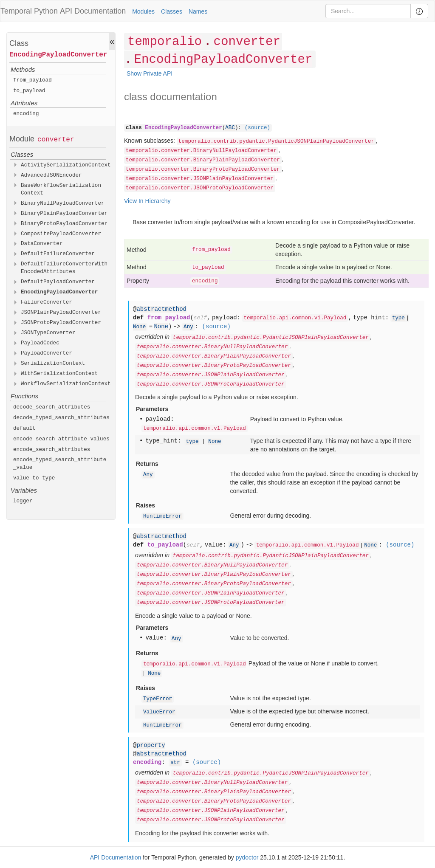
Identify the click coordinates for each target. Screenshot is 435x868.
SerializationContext (53, 364)
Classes (172, 11)
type (398, 318)
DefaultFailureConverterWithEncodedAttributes (64, 268)
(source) (257, 128)
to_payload (29, 91)
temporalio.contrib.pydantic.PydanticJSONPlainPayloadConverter (276, 141)
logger (23, 501)
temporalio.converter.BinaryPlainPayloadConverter (203, 160)
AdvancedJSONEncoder (51, 175)
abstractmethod (161, 309)
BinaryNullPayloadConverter (63, 203)
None (139, 327)
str (175, 763)
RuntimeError (162, 516)
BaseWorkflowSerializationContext (61, 189)
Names (198, 11)
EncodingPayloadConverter (58, 55)
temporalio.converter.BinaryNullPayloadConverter (201, 151)
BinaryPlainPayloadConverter (64, 214)
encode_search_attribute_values (61, 439)
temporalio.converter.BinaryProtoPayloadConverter (203, 169)
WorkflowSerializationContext (66, 384)
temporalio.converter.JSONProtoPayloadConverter (200, 188)
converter (56, 140)
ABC (230, 128)
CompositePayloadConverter (61, 234)
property (151, 745)
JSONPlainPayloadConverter (61, 313)
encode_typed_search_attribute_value (60, 464)
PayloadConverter (47, 353)
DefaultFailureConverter (58, 254)
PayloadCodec (40, 343)
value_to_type (34, 478)
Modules (143, 11)
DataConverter (42, 244)
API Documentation (93, 11)
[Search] (368, 11)
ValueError (159, 712)
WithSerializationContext (59, 374)
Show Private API (150, 73)
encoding (26, 114)
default (24, 428)
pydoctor (247, 857)
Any (188, 327)
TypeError (158, 699)
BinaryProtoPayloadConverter (64, 224)
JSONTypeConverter (48, 333)
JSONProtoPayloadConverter (61, 323)
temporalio (165, 42)
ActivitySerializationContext (66, 165)
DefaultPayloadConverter (58, 282)
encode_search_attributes (52, 450)
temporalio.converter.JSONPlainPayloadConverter (200, 179)
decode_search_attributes (52, 407)
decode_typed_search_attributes (61, 418)
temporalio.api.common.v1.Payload (295, 318)
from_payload (32, 80)
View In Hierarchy (147, 201)
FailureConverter (47, 302)
